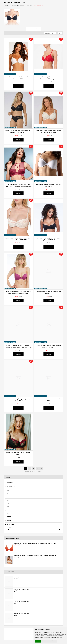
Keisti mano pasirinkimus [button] (49, 641)
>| (41, 469)
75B (8, 503)
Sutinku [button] (38, 641)
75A (8, 500)
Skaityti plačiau (34, 29)
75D (8, 507)
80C (8, 513)
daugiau (9, 516)
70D (8, 497)
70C (8, 494)
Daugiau (18, 86)
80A (8, 510)
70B (8, 490)
